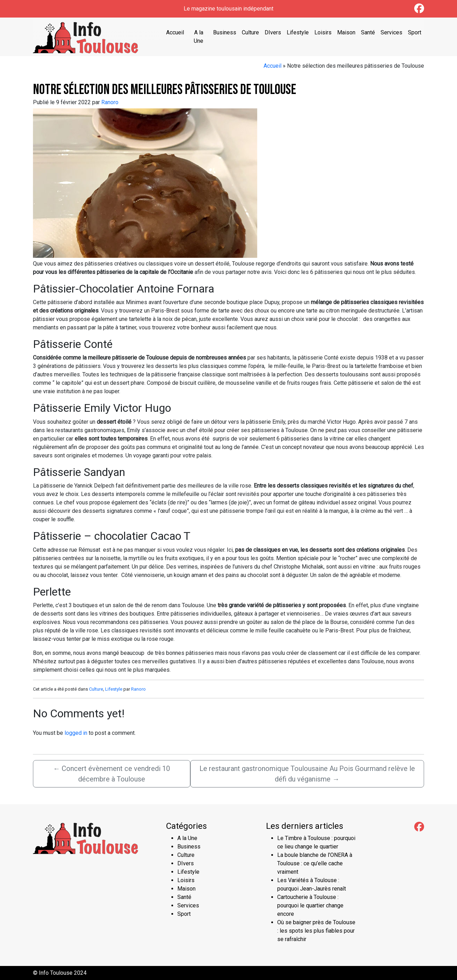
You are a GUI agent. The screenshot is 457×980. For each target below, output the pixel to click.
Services (391, 32)
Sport (415, 32)
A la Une (199, 37)
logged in (76, 733)
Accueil (175, 32)
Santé (368, 32)
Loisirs (323, 32)
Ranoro (110, 102)
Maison (346, 32)
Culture (250, 32)
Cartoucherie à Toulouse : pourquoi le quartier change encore (310, 905)
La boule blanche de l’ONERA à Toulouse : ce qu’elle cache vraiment (315, 863)
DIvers (273, 32)
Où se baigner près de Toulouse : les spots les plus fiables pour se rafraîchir (316, 931)
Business (225, 32)
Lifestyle (298, 32)
